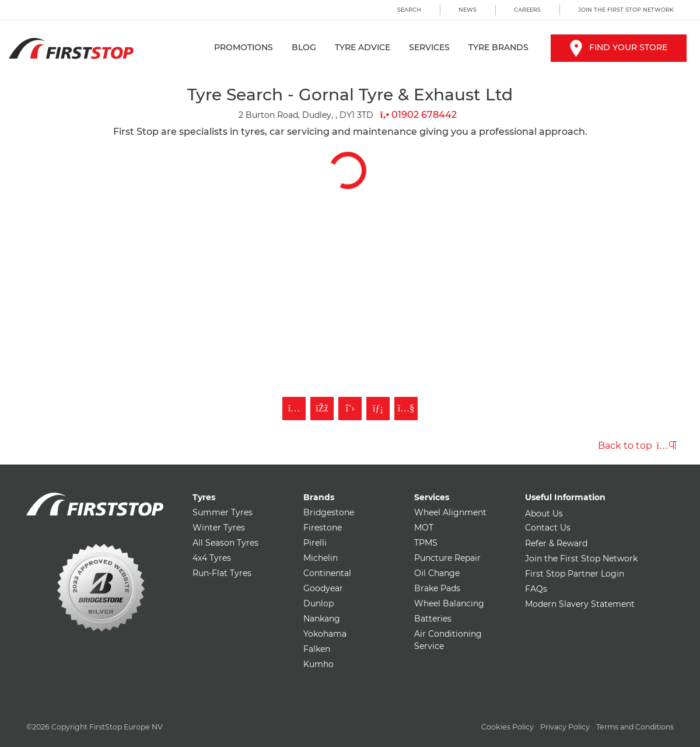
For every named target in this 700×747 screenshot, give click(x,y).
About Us (544, 514)
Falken (317, 649)
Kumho (318, 664)
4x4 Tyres (212, 558)
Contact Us (548, 528)
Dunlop (318, 603)
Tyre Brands (498, 47)
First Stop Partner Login (575, 574)
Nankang (322, 619)
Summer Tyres (223, 512)
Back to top (637, 446)
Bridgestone (329, 512)
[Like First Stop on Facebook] (322, 409)
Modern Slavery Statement (580, 604)
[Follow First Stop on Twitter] (350, 409)
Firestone (323, 528)
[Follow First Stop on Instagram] (294, 409)
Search (409, 10)
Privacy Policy (565, 727)
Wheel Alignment (450, 512)
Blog (304, 47)
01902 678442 (419, 115)
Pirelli (315, 543)
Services (429, 47)
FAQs (536, 589)
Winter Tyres (219, 528)
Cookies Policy (508, 727)
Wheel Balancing (449, 603)
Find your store (619, 47)
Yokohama (325, 634)
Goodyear (323, 588)
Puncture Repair (447, 558)
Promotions (244, 47)
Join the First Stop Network (626, 10)
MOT (424, 528)
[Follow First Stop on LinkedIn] (378, 409)
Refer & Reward (556, 543)
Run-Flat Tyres (222, 573)
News (468, 10)
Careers (527, 10)
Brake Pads (437, 588)
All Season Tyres (225, 543)
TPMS (426, 543)
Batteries (433, 619)
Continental (327, 573)
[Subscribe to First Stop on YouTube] (406, 409)
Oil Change (437, 573)
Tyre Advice (363, 47)
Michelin (321, 558)
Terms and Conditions (635, 727)
